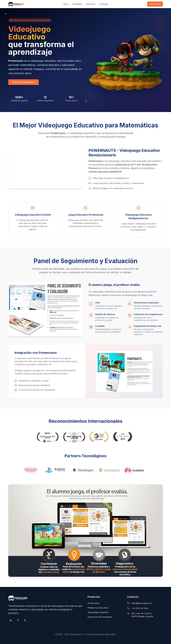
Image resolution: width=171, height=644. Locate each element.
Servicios (91, 4)
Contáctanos (155, 4)
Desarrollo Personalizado (100, 617)
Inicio (66, 4)
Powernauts (93, 603)
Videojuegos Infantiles (98, 612)
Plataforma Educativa (98, 608)
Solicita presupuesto (24, 82)
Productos (77, 4)
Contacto (104, 4)
